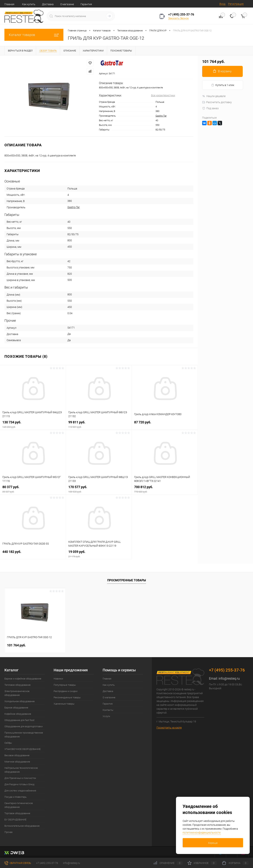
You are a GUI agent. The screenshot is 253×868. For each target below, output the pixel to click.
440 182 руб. (33, 554)
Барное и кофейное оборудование (23, 679)
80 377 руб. (33, 489)
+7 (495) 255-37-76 (181, 14)
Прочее (8, 832)
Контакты (108, 710)
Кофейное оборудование (18, 714)
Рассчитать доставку (217, 102)
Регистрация (236, 4)
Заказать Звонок (178, 18)
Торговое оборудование (17, 813)
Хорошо (213, 843)
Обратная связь (18, 863)
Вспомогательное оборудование (22, 826)
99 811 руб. (99, 424)
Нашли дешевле (214, 96)
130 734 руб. (33, 424)
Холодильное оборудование (20, 701)
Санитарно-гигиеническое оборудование (19, 805)
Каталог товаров (34, 35)
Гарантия (86, 4)
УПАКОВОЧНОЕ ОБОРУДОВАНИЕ (22, 749)
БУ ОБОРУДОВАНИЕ (15, 820)
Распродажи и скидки (66, 691)
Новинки (58, 679)
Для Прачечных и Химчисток (20, 778)
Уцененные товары (64, 704)
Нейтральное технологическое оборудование (21, 770)
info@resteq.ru (229, 678)
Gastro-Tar (161, 116)
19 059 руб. (99, 554)
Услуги (106, 716)
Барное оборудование (16, 708)
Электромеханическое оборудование (17, 693)
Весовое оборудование (17, 755)
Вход (222, 4)
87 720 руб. (165, 424)
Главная (9, 4)
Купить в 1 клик (223, 85)
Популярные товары (65, 685)
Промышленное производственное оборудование (24, 735)
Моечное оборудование (17, 762)
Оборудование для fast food (19, 720)
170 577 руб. (99, 489)
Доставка (48, 4)
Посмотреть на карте (169, 728)
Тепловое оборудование (18, 685)
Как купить (29, 4)
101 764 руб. (16, 645)
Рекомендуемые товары (67, 697)
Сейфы (8, 743)
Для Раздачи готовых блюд (19, 784)
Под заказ (210, 108)
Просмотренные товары (127, 580)
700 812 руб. (165, 489)
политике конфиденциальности (202, 833)
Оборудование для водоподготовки (23, 726)
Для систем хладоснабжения (20, 791)
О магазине (67, 4)
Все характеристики (163, 95)
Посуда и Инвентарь (15, 797)
